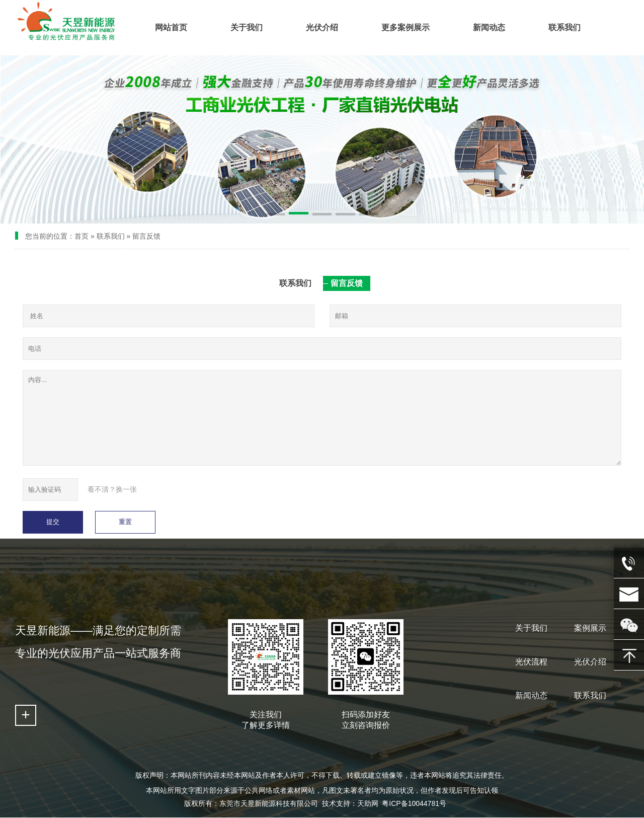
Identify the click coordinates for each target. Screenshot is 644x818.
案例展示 (590, 628)
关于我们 (531, 628)
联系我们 (111, 236)
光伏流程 (531, 662)
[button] (275, 215)
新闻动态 (531, 695)
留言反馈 (146, 236)
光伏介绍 (590, 662)
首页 (82, 236)
